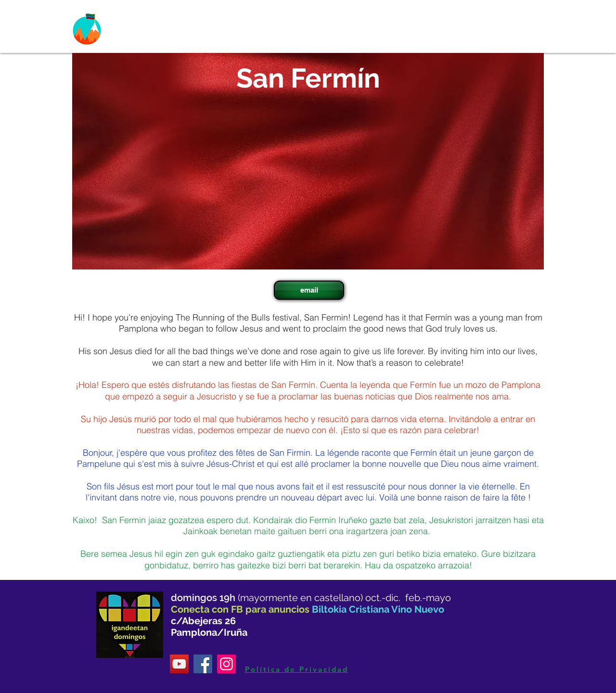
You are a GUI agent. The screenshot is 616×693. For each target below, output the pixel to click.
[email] (309, 290)
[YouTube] (179, 664)
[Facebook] (203, 664)
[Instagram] (226, 664)
